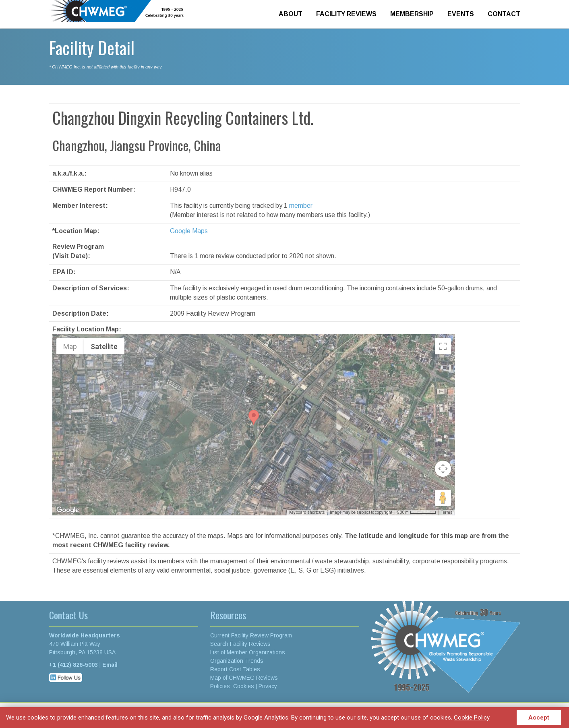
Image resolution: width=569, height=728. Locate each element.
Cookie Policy (472, 718)
